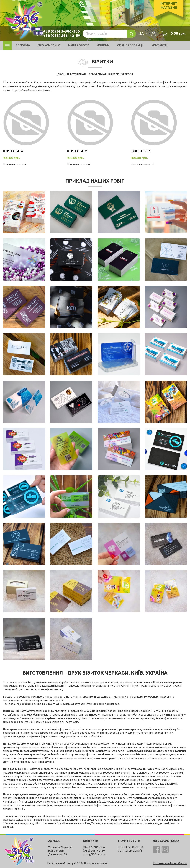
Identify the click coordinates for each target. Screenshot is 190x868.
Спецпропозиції (130, 45)
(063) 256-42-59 (94, 851)
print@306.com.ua (94, 855)
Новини (103, 45)
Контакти (159, 45)
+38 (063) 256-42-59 (61, 36)
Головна (23, 45)
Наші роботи (79, 45)
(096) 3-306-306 (94, 847)
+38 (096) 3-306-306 (61, 31)
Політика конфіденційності (170, 863)
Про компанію (49, 45)
